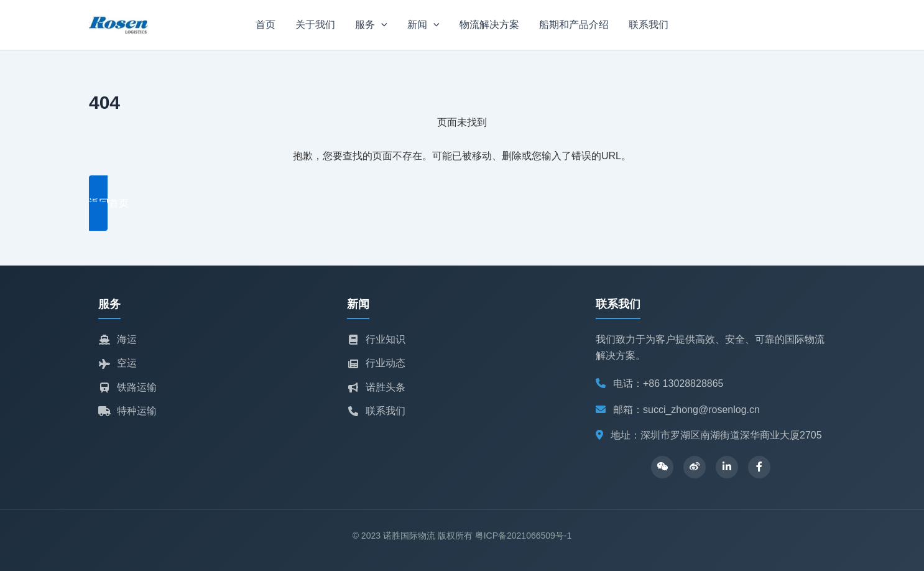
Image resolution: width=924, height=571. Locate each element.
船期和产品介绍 (574, 25)
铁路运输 (127, 387)
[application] (381, 25)
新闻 (423, 25)
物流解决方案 (489, 25)
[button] (462, 203)
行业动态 (376, 363)
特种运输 (127, 411)
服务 (371, 25)
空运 (118, 363)
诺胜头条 (376, 387)
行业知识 (376, 339)
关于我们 (315, 25)
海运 (118, 339)
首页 (266, 25)
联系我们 (649, 25)
